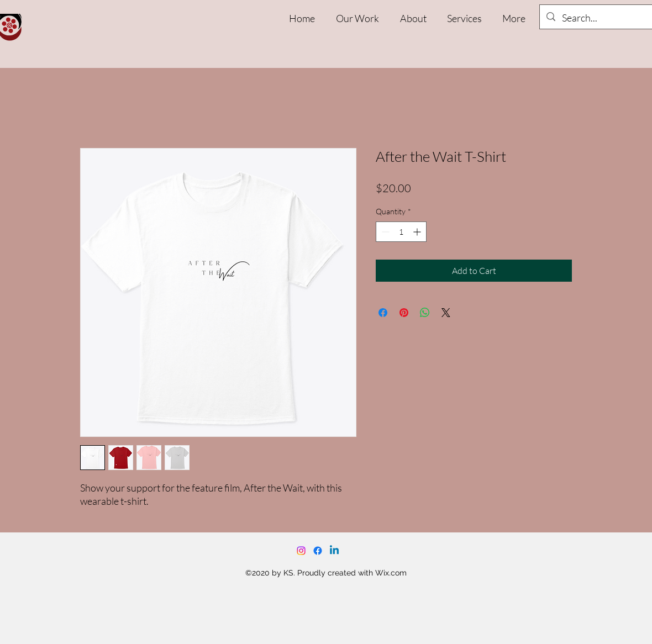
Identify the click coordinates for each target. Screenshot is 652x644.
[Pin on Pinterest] (404, 313)
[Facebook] (318, 551)
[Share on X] (446, 313)
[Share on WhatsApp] (425, 313)
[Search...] (605, 18)
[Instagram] (301, 551)
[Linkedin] (334, 551)
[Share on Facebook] (383, 313)
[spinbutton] (401, 232)
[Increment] (418, 232)
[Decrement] (384, 232)
